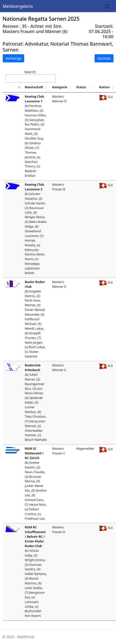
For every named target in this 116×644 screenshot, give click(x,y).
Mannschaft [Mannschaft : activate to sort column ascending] (34, 87)
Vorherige (13, 58)
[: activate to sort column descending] (13, 88)
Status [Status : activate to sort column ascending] (81, 87)
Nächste (104, 58)
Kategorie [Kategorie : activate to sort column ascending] (60, 87)
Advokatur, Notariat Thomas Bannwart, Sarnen (58, 47)
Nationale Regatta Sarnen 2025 (41, 19)
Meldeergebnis (18, 6)
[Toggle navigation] (107, 6)
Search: (31, 76)
